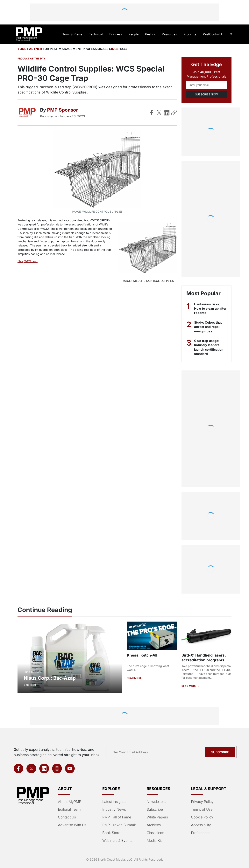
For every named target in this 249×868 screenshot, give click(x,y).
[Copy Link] (174, 113)
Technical (98, 34)
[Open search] (231, 34)
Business (117, 34)
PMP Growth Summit (119, 825)
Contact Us (67, 817)
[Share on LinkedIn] (167, 113)
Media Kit (154, 841)
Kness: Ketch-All (141, 655)
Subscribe (154, 809)
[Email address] (206, 85)
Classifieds (155, 833)
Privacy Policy (202, 802)
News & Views (75, 34)
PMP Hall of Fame (116, 817)
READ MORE (134, 678)
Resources (170, 34)
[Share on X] (159, 113)
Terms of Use (201, 809)
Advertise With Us (72, 825)
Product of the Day (31, 59)
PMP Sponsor (62, 110)
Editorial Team (69, 809)
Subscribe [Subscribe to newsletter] (221, 752)
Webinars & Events (117, 841)
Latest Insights (114, 802)
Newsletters (156, 802)
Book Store (111, 833)
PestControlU (213, 34)
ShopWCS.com (27, 261)
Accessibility (200, 825)
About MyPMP (69, 802)
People (135, 34)
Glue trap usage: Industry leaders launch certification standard (209, 347)
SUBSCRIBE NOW (206, 94)
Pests (150, 34)
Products (190, 34)
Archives (153, 825)
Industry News (114, 809)
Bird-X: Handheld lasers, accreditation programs (203, 658)
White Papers (157, 817)
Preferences (200, 833)
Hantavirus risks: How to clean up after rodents (207, 309)
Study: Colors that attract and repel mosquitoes (208, 327)
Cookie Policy (201, 817)
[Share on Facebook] (152, 113)
